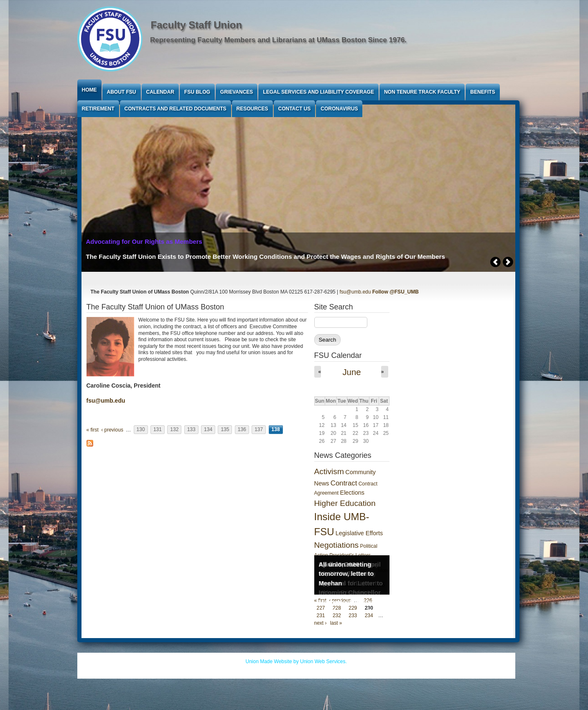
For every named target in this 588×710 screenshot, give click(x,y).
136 (242, 430)
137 (259, 430)
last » (336, 623)
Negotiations (337, 545)
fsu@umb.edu (355, 292)
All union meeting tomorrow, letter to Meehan (346, 574)
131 (158, 430)
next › (321, 623)
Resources (252, 109)
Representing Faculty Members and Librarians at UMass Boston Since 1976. (278, 40)
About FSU (122, 92)
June (351, 372)
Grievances (237, 92)
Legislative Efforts (359, 533)
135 (225, 430)
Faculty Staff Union (197, 25)
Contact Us (295, 109)
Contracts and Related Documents (176, 109)
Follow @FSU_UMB (396, 292)
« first (93, 430)
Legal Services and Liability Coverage (318, 92)
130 (141, 430)
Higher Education (345, 503)
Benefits (482, 92)
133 (191, 430)
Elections (352, 493)
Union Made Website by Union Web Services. (296, 661)
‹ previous (112, 430)
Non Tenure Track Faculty (422, 92)
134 (208, 430)
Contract (344, 483)
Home (89, 90)
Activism (329, 471)
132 (174, 430)
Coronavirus (339, 109)
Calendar (160, 92)
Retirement (98, 109)
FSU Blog (197, 92)
